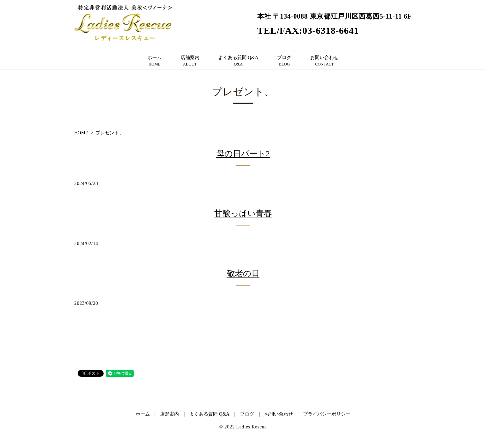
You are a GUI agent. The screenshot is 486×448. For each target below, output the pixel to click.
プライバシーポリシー (327, 414)
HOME (81, 133)
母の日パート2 (243, 154)
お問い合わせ (324, 61)
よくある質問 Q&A (238, 61)
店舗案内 (190, 61)
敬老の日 (243, 273)
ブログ (284, 61)
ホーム (155, 61)
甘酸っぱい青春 (243, 213)
